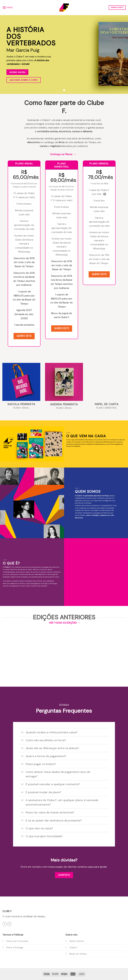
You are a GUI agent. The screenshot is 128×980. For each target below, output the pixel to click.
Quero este (24, 336)
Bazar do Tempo (78, 954)
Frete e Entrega (15, 948)
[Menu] (8, 7)
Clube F (73, 948)
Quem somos (77, 941)
